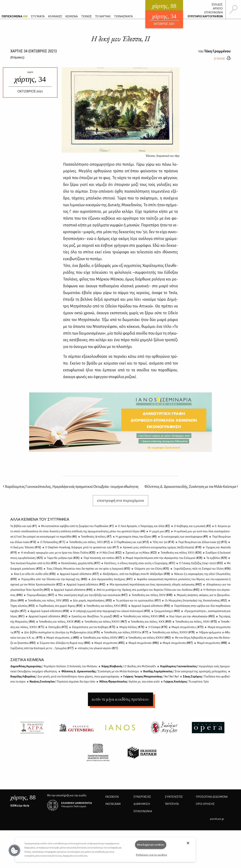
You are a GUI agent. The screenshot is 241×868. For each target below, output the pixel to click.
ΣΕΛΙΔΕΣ (217, 5)
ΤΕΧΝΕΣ (86, 16)
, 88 (23, 797)
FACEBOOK (112, 797)
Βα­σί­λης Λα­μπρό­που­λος (185, 671)
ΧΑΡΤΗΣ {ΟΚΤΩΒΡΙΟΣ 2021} (34, 51)
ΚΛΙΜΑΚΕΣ (55, 16)
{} (17, 57)
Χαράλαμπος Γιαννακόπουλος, (71, 487)
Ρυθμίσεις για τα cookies (151, 855)
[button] (14, 850)
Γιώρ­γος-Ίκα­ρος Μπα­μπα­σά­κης (151, 676)
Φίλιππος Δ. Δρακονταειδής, (191, 487)
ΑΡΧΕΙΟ (218, 8)
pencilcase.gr (217, 819)
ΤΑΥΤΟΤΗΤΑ (172, 804)
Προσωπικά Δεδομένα (212, 797)
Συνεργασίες (142, 797)
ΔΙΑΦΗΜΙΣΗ (142, 804)
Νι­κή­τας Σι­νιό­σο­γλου (62, 682)
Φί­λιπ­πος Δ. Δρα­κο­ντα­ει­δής (100, 671)
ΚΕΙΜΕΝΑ (72, 16)
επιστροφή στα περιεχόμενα (120, 501)
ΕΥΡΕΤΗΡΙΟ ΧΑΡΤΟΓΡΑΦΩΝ (205, 16)
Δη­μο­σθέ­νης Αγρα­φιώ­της (54, 666)
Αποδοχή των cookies (151, 845)
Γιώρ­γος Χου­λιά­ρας (186, 682)
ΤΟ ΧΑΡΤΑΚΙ (103, 16)
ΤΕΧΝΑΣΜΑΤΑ (123, 16)
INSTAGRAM (113, 804)
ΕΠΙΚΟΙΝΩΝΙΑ (214, 12)
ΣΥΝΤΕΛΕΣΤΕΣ (174, 797)
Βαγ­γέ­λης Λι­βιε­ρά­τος (65, 676)
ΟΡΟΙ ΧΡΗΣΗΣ (205, 804)
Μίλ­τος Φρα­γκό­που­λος (129, 682)
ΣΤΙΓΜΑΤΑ (38, 16)
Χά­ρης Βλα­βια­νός (129, 666)
